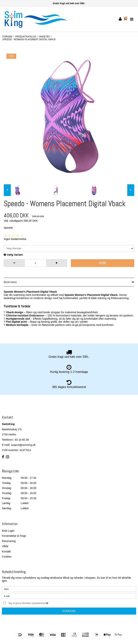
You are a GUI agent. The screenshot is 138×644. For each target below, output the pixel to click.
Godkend (69, 611)
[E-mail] (69, 596)
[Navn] (69, 589)
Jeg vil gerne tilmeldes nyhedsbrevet (38, 602)
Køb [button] (103, 263)
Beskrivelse (10, 282)
